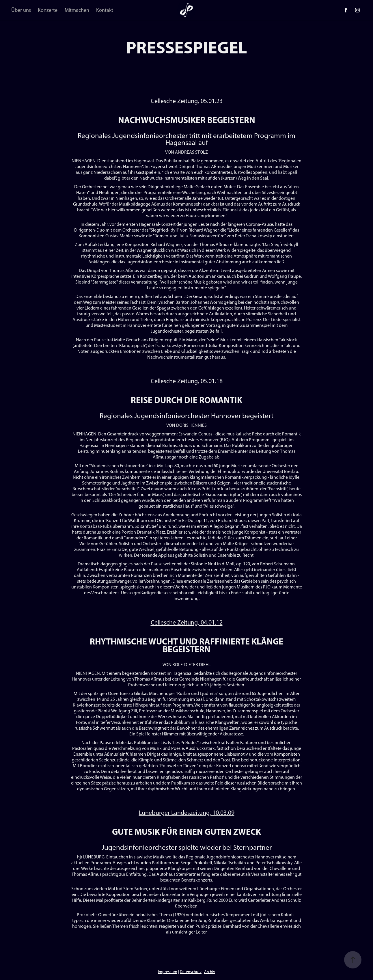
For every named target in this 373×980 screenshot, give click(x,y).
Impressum (168, 972)
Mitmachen (77, 10)
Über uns (21, 10)
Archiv (210, 972)
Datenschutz (191, 972)
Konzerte (48, 10)
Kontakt (105, 10)
